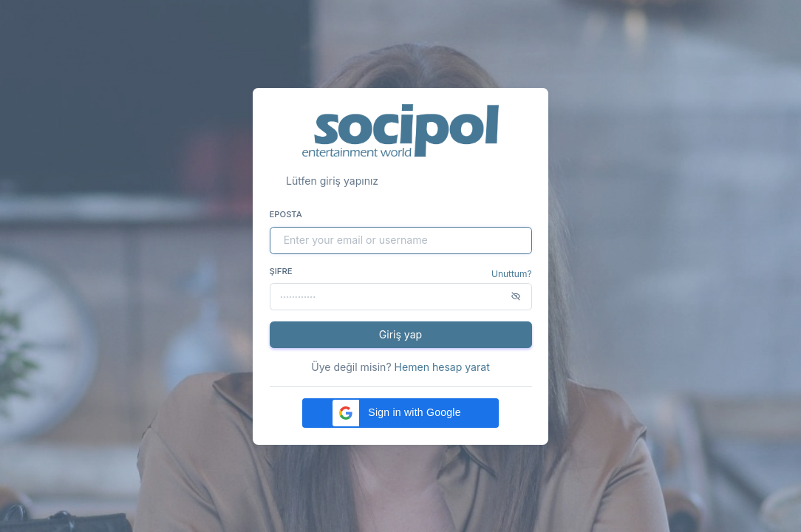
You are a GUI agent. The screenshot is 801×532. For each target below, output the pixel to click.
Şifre (281, 271)
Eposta (286, 214)
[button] (400, 413)
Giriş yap (400, 334)
